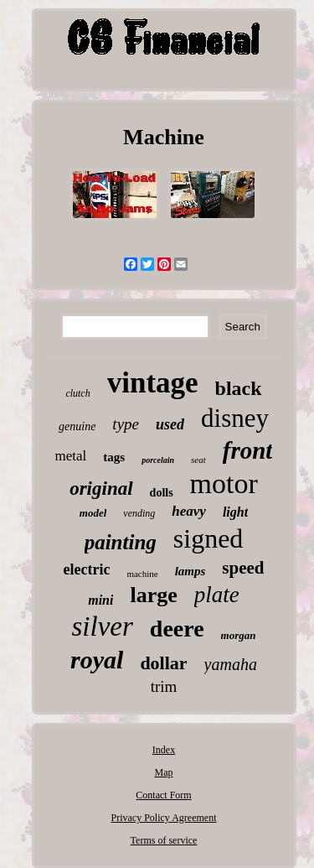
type (126, 424)
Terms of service (164, 840)
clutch (77, 393)
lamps (190, 571)
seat (198, 460)
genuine (77, 426)
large (153, 595)
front (248, 450)
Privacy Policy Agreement (164, 818)
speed (243, 568)
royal (97, 660)
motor (224, 483)
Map (163, 772)
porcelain (158, 460)
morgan (239, 635)
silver (102, 626)
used (170, 424)
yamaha (231, 664)
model (93, 513)
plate (217, 595)
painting (121, 542)
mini (100, 600)
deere (177, 629)
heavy (189, 511)
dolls (162, 493)
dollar (163, 663)
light (235, 512)
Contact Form (163, 795)
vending (139, 513)
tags (114, 457)
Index (164, 750)
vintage (153, 383)
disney (235, 418)
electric (86, 569)
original (101, 489)
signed (208, 538)
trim (164, 686)
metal (71, 456)
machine (142, 574)
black (239, 388)
